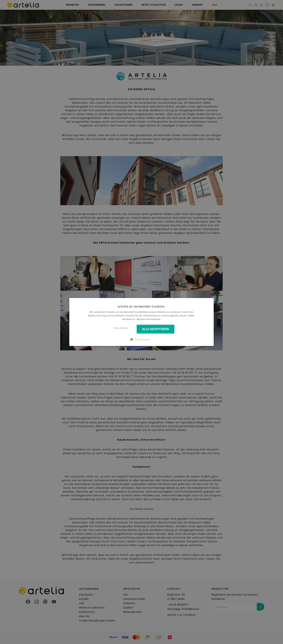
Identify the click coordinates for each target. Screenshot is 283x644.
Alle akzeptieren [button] (155, 329)
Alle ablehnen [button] (121, 328)
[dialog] (141, 322)
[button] (141, 339)
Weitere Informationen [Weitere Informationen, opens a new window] (149, 319)
